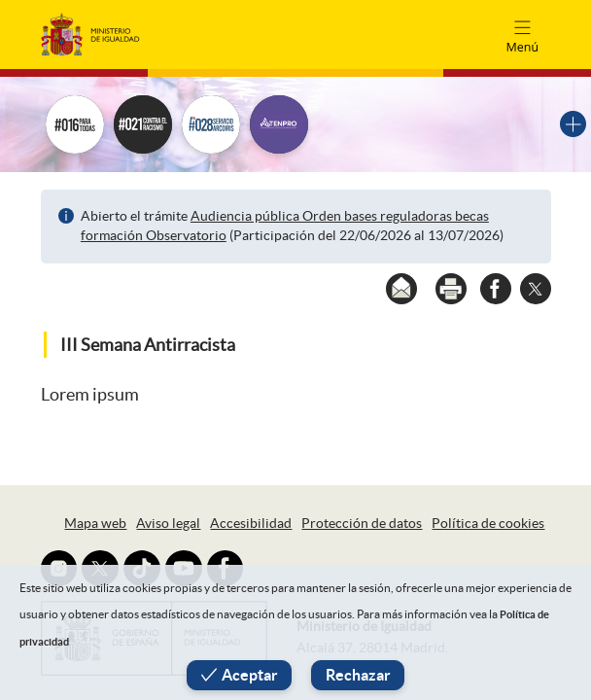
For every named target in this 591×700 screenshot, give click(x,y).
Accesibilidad (251, 523)
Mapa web (95, 523)
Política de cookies (488, 523)
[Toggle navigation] (522, 34)
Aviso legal (168, 523)
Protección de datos (362, 523)
